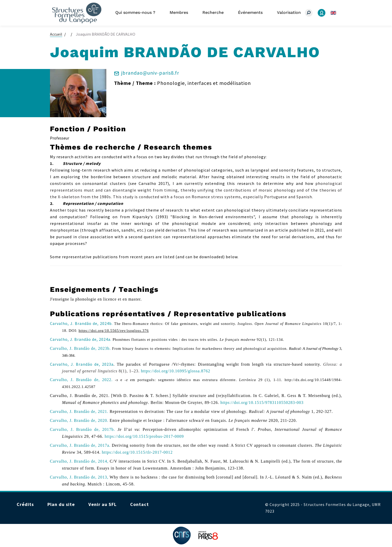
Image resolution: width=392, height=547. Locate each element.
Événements (250, 12)
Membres (179, 12)
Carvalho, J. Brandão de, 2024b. (81, 323)
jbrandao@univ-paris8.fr (150, 73)
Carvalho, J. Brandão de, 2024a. (81, 339)
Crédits (25, 504)
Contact (140, 504)
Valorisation (289, 12)
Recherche (213, 12)
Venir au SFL (102, 504)
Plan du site (61, 504)
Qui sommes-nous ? (135, 12)
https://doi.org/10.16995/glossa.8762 (176, 371)
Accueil (56, 34)
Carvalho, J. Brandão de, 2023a (82, 364)
